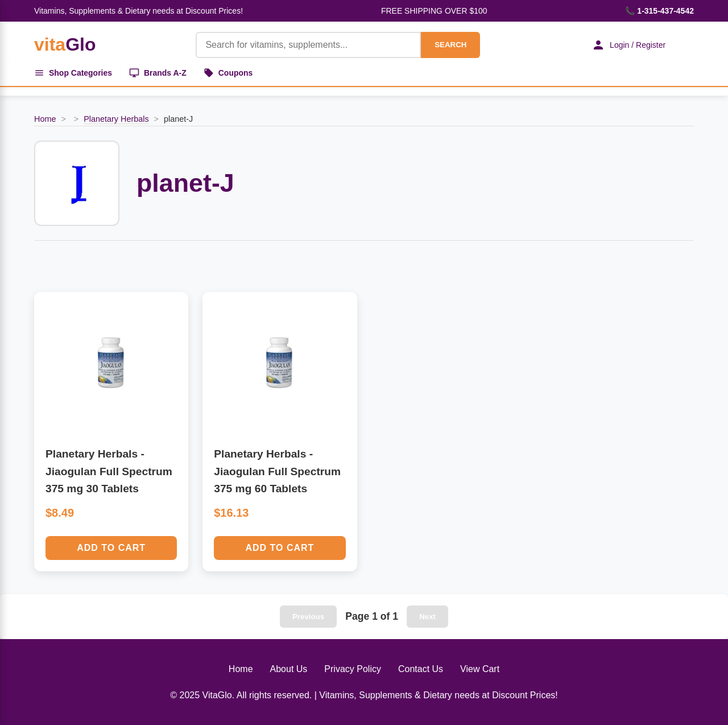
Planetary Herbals (116, 119)
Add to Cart (111, 548)
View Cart (480, 669)
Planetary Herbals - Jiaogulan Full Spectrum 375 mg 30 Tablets (109, 471)
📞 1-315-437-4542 (659, 11)
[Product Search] (308, 45)
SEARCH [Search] (450, 45)
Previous (308, 617)
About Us (289, 669)
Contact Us (421, 669)
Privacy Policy (353, 669)
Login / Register (628, 45)
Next (427, 617)
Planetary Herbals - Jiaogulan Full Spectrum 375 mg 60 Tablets (277, 471)
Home (45, 119)
